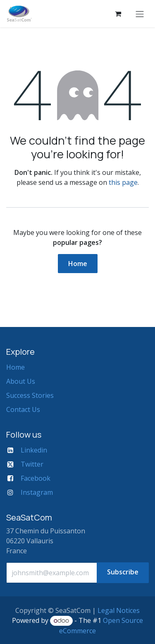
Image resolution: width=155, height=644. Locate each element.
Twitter (32, 464)
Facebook (36, 478)
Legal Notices (119, 610)
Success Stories (30, 395)
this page (123, 182)
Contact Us (23, 409)
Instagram (37, 492)
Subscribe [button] (123, 572)
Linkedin (34, 450)
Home (78, 264)
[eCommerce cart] (118, 14)
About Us (21, 381)
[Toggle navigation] (140, 14)
